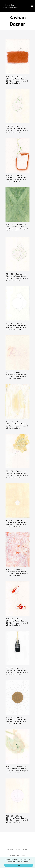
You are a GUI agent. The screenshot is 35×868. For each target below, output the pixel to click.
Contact (18, 849)
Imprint (26, 849)
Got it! (19, 865)
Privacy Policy (14, 856)
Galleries (10, 849)
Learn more (26, 861)
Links (23, 856)
